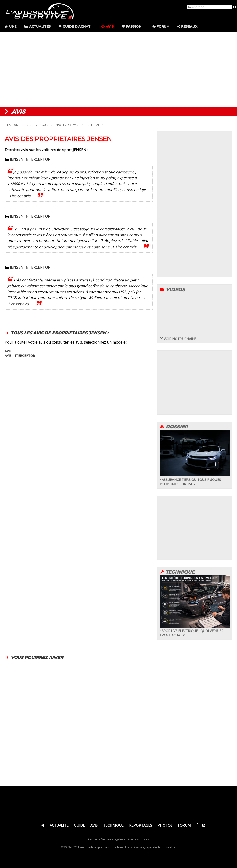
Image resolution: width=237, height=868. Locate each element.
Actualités (38, 26)
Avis (107, 26)
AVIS (94, 825)
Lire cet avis (20, 196)
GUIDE (79, 825)
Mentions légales (112, 839)
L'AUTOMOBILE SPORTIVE (23, 125)
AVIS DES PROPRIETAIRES (88, 125)
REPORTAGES (141, 825)
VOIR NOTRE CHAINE (178, 339)
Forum (161, 26)
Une (10, 26)
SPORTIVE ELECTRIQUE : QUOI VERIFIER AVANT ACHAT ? (195, 631)
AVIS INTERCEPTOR (20, 356)
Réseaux (187, 26)
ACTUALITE (59, 825)
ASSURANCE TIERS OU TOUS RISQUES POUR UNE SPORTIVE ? (195, 480)
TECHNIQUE (113, 825)
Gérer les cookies (137, 839)
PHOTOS (165, 825)
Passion (131, 26)
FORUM (184, 825)
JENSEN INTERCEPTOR (30, 159)
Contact (93, 839)
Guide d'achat (75, 26)
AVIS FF (10, 351)
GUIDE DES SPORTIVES (56, 125)
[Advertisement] (118, 70)
